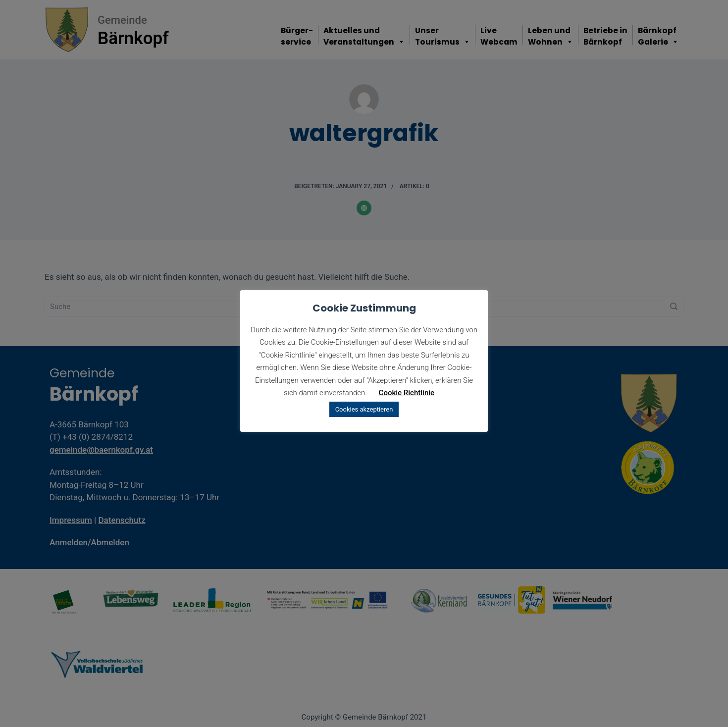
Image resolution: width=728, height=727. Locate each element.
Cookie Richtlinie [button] (407, 393)
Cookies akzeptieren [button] (364, 409)
